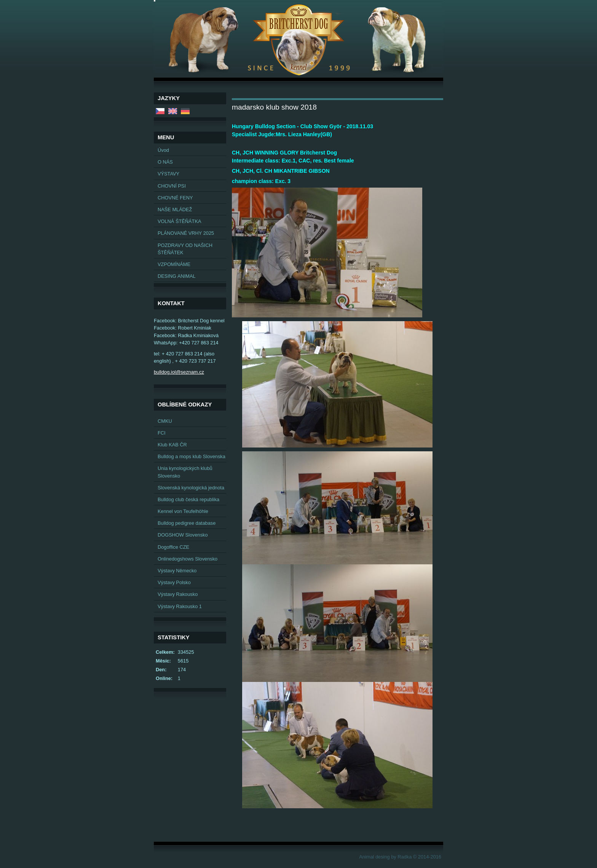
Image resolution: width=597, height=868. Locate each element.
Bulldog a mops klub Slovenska (192, 456)
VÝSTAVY (168, 174)
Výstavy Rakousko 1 (180, 606)
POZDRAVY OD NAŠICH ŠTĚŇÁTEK (185, 249)
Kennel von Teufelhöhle (183, 511)
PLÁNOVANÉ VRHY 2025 (186, 233)
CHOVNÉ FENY (175, 198)
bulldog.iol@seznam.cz (179, 372)
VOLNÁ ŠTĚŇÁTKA (180, 221)
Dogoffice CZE (173, 547)
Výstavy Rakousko (178, 594)
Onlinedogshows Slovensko (188, 559)
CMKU (165, 421)
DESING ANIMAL (177, 276)
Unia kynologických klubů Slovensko (185, 472)
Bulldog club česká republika (188, 499)
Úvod (163, 150)
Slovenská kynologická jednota (191, 488)
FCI (162, 433)
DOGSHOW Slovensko (183, 535)
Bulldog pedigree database (187, 523)
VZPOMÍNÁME (174, 264)
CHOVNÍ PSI (172, 186)
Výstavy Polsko (174, 582)
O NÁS (165, 162)
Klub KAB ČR (172, 445)
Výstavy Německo (177, 571)
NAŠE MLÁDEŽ (175, 209)
